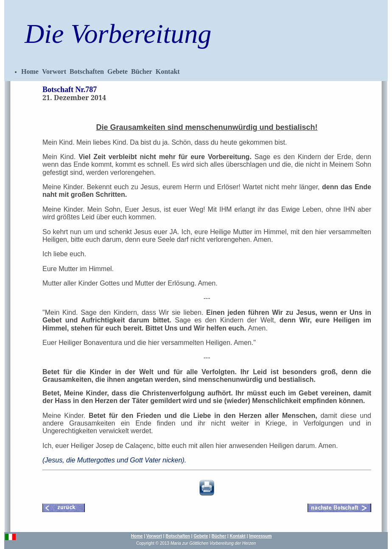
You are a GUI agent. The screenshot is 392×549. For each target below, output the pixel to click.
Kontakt (168, 71)
